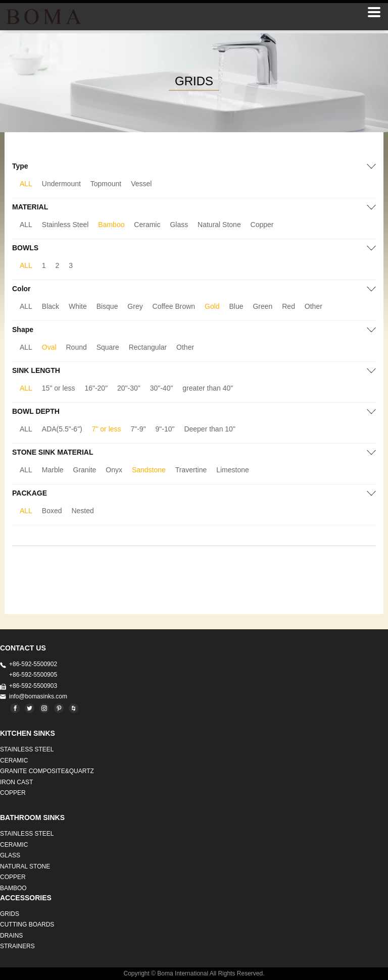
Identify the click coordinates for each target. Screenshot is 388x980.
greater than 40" (208, 388)
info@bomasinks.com (38, 696)
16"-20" (96, 388)
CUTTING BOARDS (27, 924)
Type (20, 166)
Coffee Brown (174, 306)
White (78, 306)
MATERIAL (30, 207)
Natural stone (25, 866)
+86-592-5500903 (33, 686)
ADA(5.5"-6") (62, 429)
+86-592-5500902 (33, 664)
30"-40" (162, 388)
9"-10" (165, 429)
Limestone (233, 470)
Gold (212, 306)
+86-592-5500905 (33, 675)
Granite (85, 470)
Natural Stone (219, 225)
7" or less (107, 429)
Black (51, 306)
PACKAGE (30, 493)
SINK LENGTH (36, 370)
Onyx (114, 470)
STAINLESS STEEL (27, 749)
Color (21, 289)
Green (262, 306)
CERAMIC (14, 760)
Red (288, 306)
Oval (49, 347)
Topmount (106, 184)
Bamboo (111, 225)
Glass (179, 225)
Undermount (61, 184)
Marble (53, 470)
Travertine (191, 470)
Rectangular (148, 347)
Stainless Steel (65, 225)
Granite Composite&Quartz (47, 771)
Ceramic (147, 225)
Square (108, 347)
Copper (262, 225)
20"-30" (129, 388)
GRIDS (10, 914)
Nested (82, 511)
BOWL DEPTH (36, 411)
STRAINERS (17, 946)
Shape (23, 330)
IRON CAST (16, 782)
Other (313, 306)
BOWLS (25, 248)
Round (77, 347)
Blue (236, 306)
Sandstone (149, 470)
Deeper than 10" (210, 429)
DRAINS (11, 936)
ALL (26, 184)
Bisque (107, 306)
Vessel (141, 184)
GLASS (10, 855)
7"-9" (138, 429)
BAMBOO (13, 888)
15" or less (59, 388)
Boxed (52, 511)
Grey (135, 306)
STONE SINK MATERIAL (53, 452)
